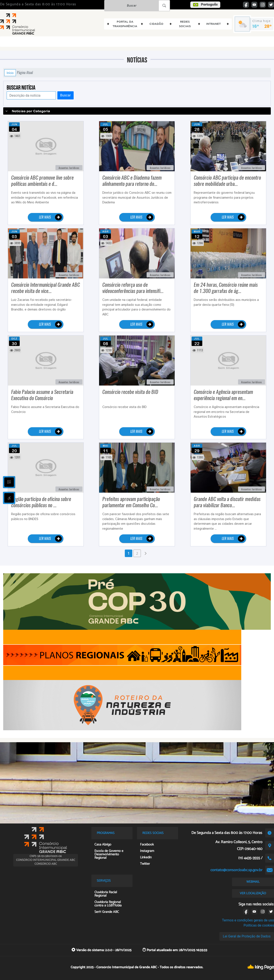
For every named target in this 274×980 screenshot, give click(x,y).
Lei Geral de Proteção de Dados (247, 936)
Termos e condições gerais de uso (248, 920)
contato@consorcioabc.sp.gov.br (236, 870)
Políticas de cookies (259, 925)
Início (10, 73)
